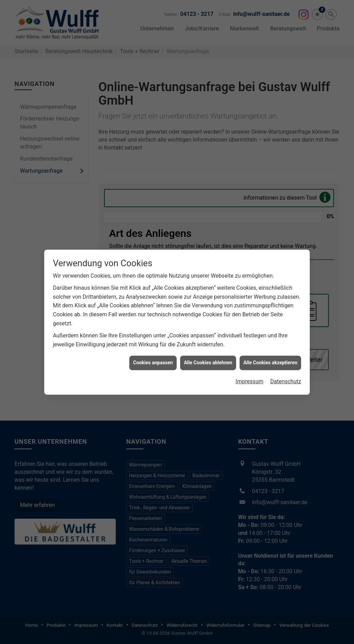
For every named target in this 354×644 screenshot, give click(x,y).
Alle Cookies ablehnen (208, 357)
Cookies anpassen (153, 357)
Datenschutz (286, 376)
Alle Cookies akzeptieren (270, 357)
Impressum (249, 376)
